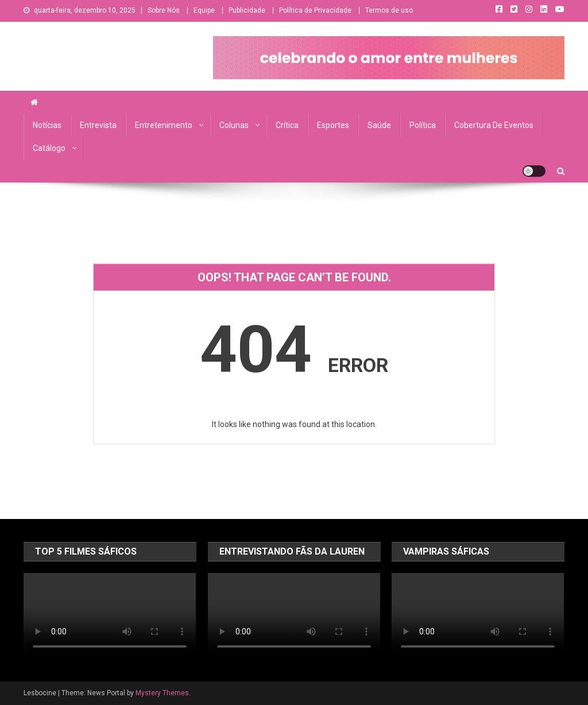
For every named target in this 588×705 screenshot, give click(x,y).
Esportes (333, 125)
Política (423, 125)
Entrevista (98, 125)
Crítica (287, 125)
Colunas (234, 125)
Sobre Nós (164, 10)
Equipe (204, 10)
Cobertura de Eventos (494, 125)
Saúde (379, 125)
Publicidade (247, 10)
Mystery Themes (162, 693)
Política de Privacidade (315, 10)
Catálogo (49, 148)
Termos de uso (389, 10)
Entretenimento (164, 125)
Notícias (47, 125)
